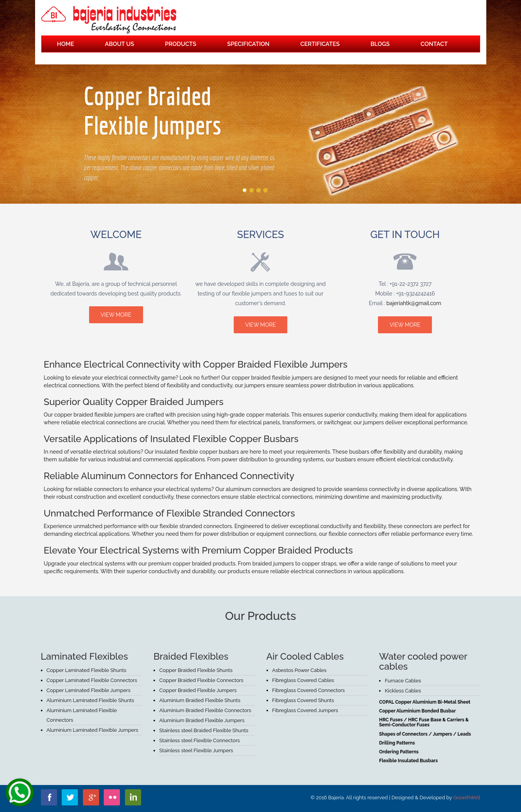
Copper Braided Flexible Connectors (201, 680)
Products (181, 44)
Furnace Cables (403, 681)
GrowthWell (467, 798)
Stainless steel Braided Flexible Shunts (204, 730)
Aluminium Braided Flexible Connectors (205, 710)
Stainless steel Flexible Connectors (200, 740)
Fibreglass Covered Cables (303, 680)
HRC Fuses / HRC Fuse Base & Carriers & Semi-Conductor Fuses (424, 722)
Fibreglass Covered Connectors (309, 690)
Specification (248, 44)
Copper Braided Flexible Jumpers (198, 690)
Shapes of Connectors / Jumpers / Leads (425, 734)
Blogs (380, 44)
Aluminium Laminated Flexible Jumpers (93, 730)
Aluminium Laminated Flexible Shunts (90, 700)
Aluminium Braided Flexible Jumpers (202, 720)
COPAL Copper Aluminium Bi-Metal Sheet (425, 702)
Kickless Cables (403, 691)
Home (66, 44)
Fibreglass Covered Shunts (303, 700)
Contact (434, 44)
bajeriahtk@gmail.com (414, 303)
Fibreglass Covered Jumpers (305, 710)
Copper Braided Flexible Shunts (196, 670)
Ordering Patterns (399, 752)
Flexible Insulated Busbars (408, 761)
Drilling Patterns (397, 743)
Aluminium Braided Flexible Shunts (200, 700)
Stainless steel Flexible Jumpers (196, 750)
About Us (120, 44)
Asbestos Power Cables (299, 670)
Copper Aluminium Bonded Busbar (417, 711)
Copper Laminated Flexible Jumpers (89, 690)
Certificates (320, 44)
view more (116, 315)
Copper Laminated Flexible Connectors (92, 680)
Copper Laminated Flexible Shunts (87, 670)
